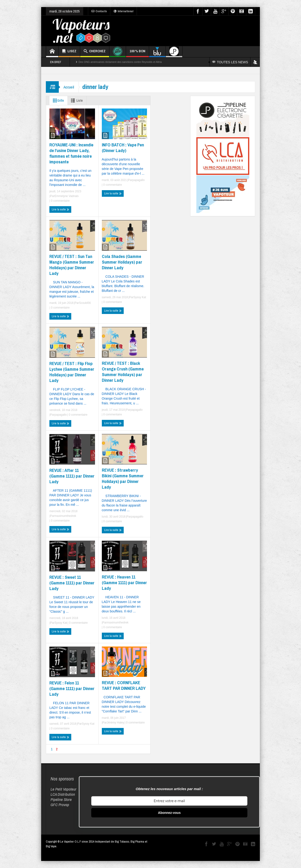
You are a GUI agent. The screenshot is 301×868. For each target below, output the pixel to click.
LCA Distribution (63, 794)
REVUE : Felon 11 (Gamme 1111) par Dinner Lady (72, 688)
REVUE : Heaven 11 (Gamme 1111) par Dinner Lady (124, 583)
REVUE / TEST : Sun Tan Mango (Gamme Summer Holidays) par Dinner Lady (72, 265)
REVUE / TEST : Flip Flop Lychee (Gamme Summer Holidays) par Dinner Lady (72, 372)
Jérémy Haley (115, 723)
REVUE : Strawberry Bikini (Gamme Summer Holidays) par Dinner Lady (123, 478)
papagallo (139, 180)
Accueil (69, 87)
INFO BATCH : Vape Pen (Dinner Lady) (123, 148)
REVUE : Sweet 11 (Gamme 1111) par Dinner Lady (72, 583)
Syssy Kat (140, 297)
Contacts (99, 11)
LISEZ (69, 52)
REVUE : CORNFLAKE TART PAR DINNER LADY (124, 685)
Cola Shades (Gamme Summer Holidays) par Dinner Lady (122, 262)
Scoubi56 (85, 303)
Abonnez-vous (169, 813)
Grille (58, 100)
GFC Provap (60, 805)
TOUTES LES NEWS (230, 62)
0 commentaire (60, 201)
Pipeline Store (61, 799)
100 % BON (137, 53)
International (123, 11)
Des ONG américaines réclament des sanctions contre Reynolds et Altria (120, 62)
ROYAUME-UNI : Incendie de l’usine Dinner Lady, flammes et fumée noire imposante (71, 153)
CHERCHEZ (95, 52)
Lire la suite (60, 209)
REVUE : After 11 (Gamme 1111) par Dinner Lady (72, 476)
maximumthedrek (65, 516)
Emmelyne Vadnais (67, 196)
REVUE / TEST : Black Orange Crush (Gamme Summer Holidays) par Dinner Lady (123, 372)
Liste (77, 100)
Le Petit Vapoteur (63, 789)
